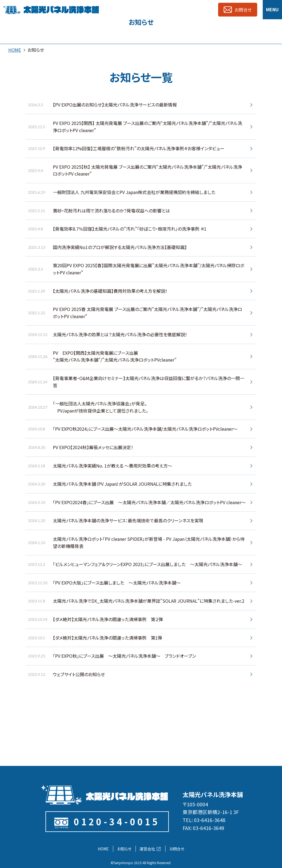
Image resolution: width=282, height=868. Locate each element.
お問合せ (177, 849)
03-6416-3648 (210, 820)
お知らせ (124, 849)
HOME (15, 50)
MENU (272, 9)
